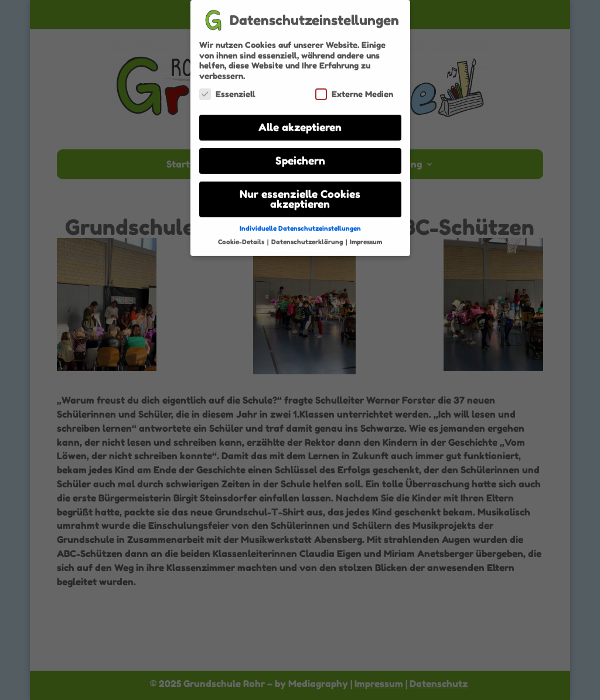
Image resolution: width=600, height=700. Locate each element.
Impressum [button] (366, 238)
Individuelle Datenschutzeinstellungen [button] (300, 224)
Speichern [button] (300, 157)
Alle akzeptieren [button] (300, 123)
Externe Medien (354, 90)
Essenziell (227, 90)
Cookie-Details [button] (242, 238)
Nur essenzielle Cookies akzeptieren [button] (300, 195)
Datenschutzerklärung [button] (308, 238)
